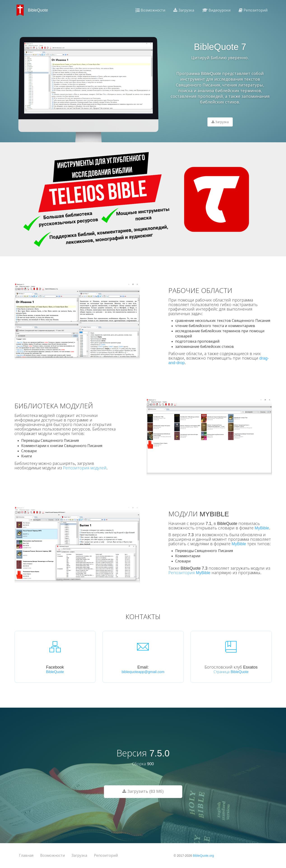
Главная (26, 855)
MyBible (262, 528)
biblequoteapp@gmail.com (143, 672)
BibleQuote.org (203, 856)
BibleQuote (55, 672)
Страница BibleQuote (231, 672)
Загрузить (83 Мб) (143, 791)
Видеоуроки (216, 10)
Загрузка (184, 10)
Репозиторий (253, 10)
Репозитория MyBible (189, 573)
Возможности (150, 10)
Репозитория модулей (85, 468)
